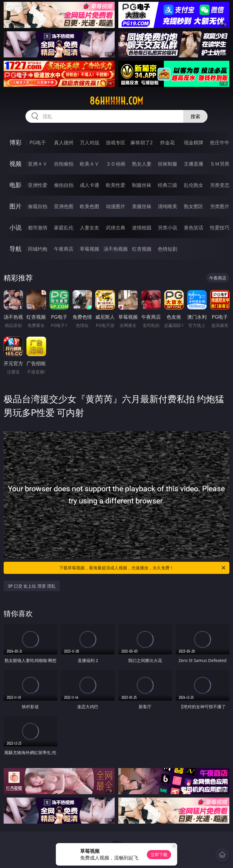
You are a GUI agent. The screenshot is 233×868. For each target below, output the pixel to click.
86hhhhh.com (116, 101)
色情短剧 (167, 249)
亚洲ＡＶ (38, 164)
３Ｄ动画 (116, 164)
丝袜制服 (167, 164)
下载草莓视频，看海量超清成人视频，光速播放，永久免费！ (143, 568)
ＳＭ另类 (220, 164)
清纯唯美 (167, 206)
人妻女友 (89, 228)
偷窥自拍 (38, 206)
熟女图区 (194, 206)
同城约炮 (38, 249)
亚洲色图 (64, 206)
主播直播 (194, 164)
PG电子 (37, 142)
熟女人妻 (142, 164)
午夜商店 (64, 249)
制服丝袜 (142, 185)
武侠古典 (116, 228)
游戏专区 (116, 142)
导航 (15, 249)
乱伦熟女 (194, 185)
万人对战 (89, 142)
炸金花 (167, 142)
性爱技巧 (220, 228)
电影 (15, 185)
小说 (15, 227)
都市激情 (38, 228)
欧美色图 (89, 206)
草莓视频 (89, 249)
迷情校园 (142, 228)
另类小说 (167, 228)
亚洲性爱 (38, 185)
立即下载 (159, 854)
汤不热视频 (116, 249)
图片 (15, 206)
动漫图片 (116, 206)
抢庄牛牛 (220, 142)
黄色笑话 (194, 228)
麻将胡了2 (142, 142)
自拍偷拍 (64, 164)
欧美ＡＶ (89, 164)
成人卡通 (89, 185)
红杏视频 (142, 249)
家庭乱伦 (64, 228)
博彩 (15, 142)
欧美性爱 (116, 185)
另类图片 (220, 206)
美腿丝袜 (142, 206)
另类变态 (220, 185)
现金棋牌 (194, 142)
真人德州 (64, 142)
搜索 (195, 116)
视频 (15, 164)
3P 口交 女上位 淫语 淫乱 (32, 586)
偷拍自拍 (64, 185)
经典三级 (167, 185)
